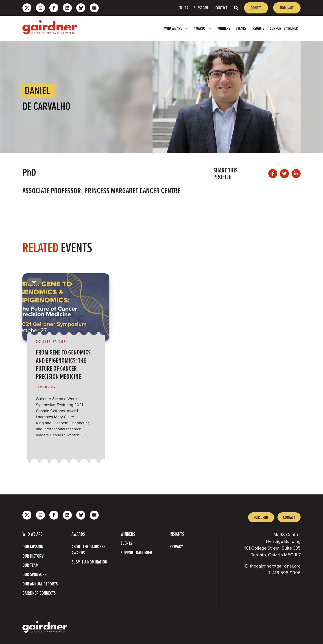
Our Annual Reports (40, 584)
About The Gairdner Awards (89, 550)
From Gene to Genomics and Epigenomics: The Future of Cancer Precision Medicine (63, 364)
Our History (33, 556)
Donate (256, 8)
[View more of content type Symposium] (48, 387)
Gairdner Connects (39, 593)
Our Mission (33, 547)
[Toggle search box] (236, 8)
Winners (224, 28)
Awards (203, 28)
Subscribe (201, 8)
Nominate (287, 8)
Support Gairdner (284, 28)
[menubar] (191, 28)
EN (180, 8)
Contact (221, 8)
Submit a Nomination (89, 562)
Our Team (31, 565)
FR (187, 8)
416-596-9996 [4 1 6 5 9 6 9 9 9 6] (286, 573)
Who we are (177, 28)
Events (241, 28)
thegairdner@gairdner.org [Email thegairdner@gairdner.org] (275, 566)
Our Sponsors (34, 574)
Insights (258, 28)
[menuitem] (176, 28)
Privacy (176, 547)
